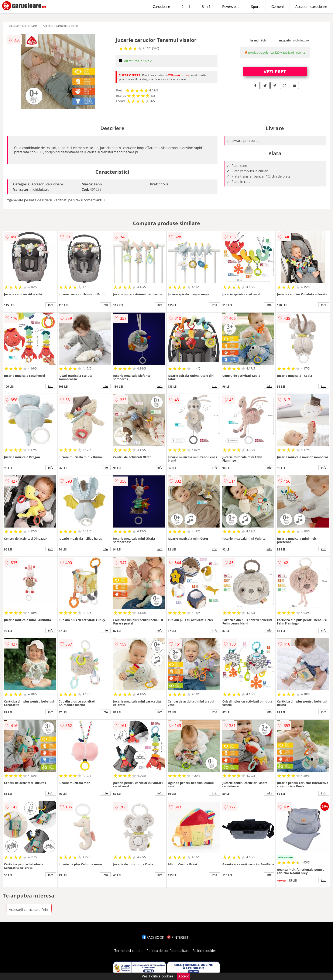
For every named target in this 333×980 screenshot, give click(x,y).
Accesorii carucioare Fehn (60, 26)
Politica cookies (205, 951)
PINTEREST (178, 937)
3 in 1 (206, 7)
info (51, 305)
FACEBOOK (153, 937)
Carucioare (161, 7)
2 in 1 (186, 7)
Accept (184, 976)
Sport (255, 7)
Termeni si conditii (129, 951)
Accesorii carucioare (311, 7)
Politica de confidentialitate (168, 951)
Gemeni (278, 7)
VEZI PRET (275, 71)
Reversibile (231, 7)
